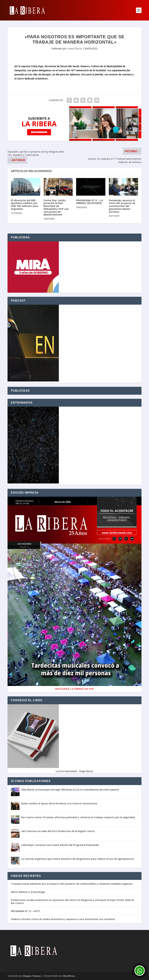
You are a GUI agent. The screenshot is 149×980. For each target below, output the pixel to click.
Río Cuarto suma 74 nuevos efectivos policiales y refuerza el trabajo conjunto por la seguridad (78, 817)
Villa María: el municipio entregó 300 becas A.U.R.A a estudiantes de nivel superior (70, 790)
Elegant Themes (32, 976)
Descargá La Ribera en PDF (74, 689)
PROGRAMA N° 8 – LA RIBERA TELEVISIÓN (90, 202)
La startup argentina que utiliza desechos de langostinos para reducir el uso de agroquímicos (78, 859)
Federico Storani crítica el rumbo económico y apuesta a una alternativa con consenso (63, 919)
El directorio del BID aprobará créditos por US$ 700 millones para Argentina (25, 205)
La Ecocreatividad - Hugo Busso (74, 771)
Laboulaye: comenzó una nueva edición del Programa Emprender (60, 845)
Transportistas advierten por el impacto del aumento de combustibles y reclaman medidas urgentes (72, 884)
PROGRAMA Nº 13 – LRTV (25, 911)
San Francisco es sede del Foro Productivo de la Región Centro (58, 831)
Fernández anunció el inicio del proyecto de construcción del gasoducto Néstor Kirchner (122, 206)
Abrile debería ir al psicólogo (28, 892)
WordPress (69, 976)
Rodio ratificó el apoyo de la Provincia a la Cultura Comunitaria (59, 803)
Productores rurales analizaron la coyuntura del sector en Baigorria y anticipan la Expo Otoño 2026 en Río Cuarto (72, 902)
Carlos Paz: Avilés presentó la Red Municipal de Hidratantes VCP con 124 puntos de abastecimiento (56, 208)
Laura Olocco (75, 48)
